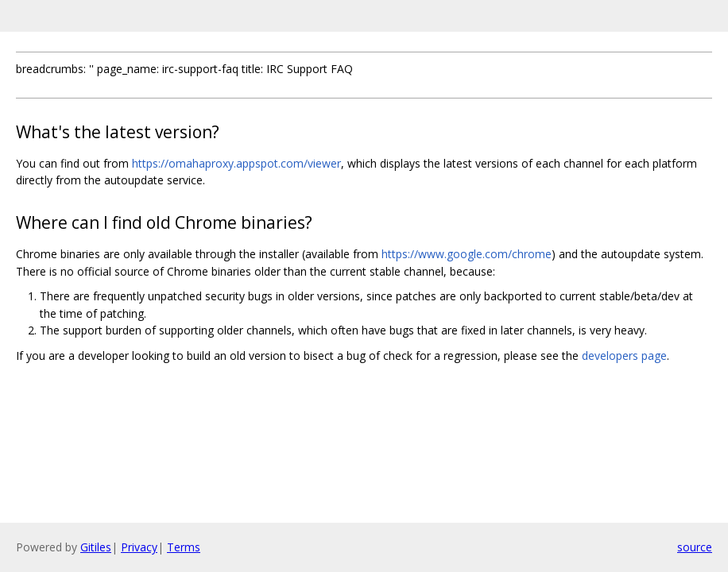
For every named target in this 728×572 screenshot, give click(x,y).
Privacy (139, 547)
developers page (624, 356)
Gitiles (96, 547)
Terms (184, 547)
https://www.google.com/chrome (467, 254)
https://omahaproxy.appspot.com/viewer (236, 163)
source (695, 547)
